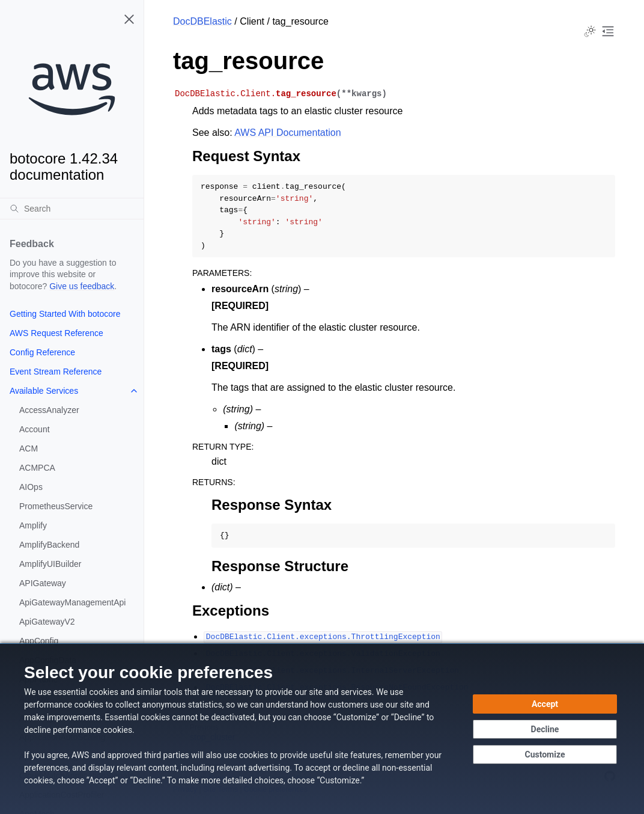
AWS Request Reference (56, 333)
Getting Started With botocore (65, 314)
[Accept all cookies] (545, 704)
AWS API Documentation (287, 133)
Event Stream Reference (56, 372)
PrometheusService (56, 506)
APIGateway (43, 583)
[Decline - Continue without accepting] (545, 729)
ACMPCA (37, 468)
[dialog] (322, 729)
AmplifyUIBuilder (50, 564)
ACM (29, 448)
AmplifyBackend (49, 545)
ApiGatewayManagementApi (72, 602)
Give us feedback (82, 286)
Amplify (33, 525)
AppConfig (39, 641)
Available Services (44, 391)
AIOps (31, 487)
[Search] (72, 209)
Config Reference (42, 352)
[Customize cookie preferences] (545, 754)
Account (35, 429)
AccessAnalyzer (49, 410)
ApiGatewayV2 (47, 622)
